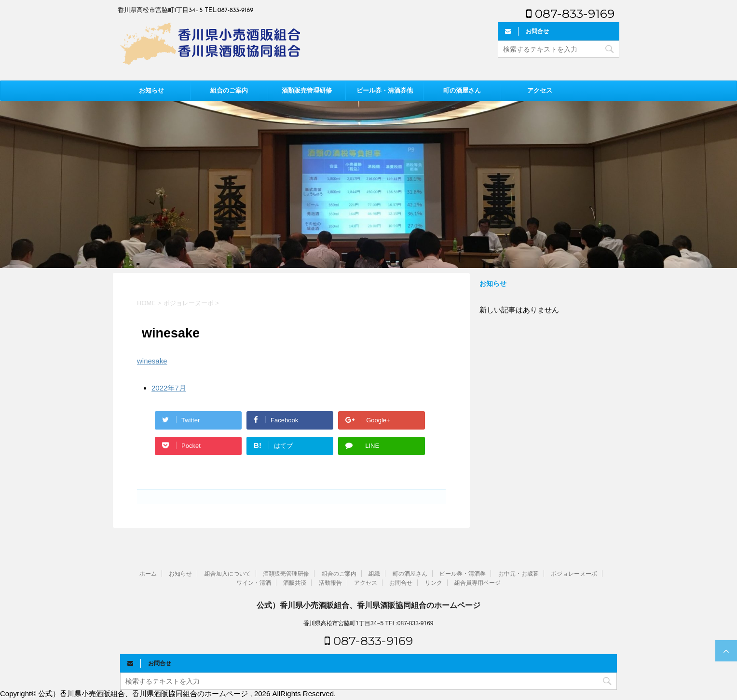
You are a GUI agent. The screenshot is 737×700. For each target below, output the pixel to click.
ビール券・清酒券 (463, 574)
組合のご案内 (229, 90)
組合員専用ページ (478, 583)
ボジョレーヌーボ (574, 574)
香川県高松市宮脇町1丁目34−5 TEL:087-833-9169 (368, 623)
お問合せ (401, 583)
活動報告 (330, 583)
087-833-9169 (570, 13)
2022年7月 (169, 388)
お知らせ (151, 90)
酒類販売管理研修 (307, 90)
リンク (434, 583)
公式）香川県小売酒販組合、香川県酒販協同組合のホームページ (368, 605)
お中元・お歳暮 (519, 574)
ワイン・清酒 (254, 583)
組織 (374, 574)
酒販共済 (295, 583)
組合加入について (228, 574)
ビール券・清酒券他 (385, 90)
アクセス (540, 90)
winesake (152, 361)
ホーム (148, 574)
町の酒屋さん (462, 90)
